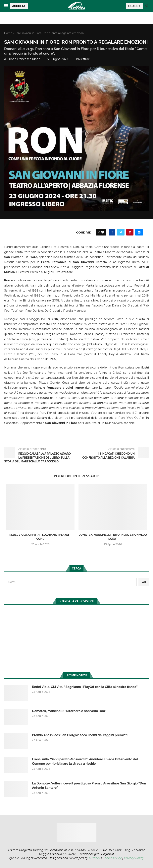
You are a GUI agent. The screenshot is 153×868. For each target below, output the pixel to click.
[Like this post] (103, 232)
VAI (144, 582)
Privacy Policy (134, 858)
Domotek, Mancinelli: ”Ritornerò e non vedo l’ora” (69, 711)
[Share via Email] (139, 232)
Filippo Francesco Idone (24, 59)
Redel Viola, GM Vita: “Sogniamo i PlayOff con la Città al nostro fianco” (85, 687)
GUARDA (134, 6)
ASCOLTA (19, 6)
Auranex (94, 858)
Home (8, 33)
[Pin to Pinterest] (130, 232)
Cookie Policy (112, 858)
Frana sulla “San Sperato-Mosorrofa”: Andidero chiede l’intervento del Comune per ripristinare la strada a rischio (85, 761)
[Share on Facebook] (112, 232)
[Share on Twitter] (121, 232)
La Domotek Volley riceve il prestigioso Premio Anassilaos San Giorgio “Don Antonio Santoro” (89, 786)
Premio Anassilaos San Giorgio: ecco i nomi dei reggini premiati (80, 735)
